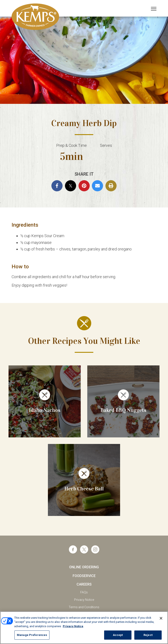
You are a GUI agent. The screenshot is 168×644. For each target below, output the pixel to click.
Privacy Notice (84, 600)
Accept (118, 635)
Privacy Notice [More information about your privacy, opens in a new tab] (73, 626)
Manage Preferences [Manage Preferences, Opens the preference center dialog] (32, 635)
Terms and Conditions (84, 607)
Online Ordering (84, 567)
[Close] (161, 618)
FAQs (84, 592)
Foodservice (84, 576)
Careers (84, 584)
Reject (148, 635)
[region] (84, 628)
